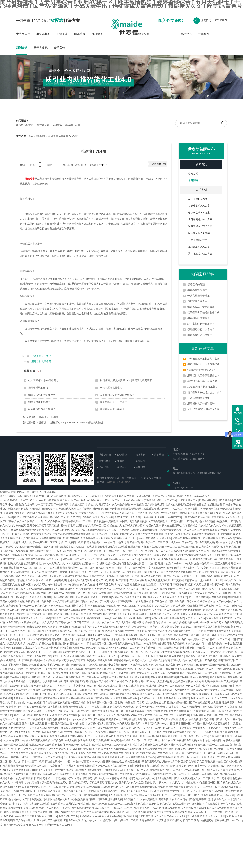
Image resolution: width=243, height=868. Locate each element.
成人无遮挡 (202, 551)
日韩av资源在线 (30, 635)
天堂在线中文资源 (73, 821)
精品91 (93, 799)
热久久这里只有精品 (15, 681)
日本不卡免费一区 (150, 559)
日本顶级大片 (130, 816)
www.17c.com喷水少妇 (139, 669)
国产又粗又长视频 (95, 719)
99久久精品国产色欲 (186, 799)
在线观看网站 (71, 715)
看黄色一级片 (139, 660)
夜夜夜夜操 (15, 656)
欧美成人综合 (166, 623)
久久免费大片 (40, 749)
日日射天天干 (13, 635)
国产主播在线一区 (125, 690)
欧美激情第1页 (51, 774)
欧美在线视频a (179, 606)
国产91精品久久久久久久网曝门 (17, 521)
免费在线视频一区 (189, 648)
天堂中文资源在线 (22, 593)
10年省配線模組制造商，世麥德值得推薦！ (205, 359)
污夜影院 (114, 534)
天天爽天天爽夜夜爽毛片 (180, 787)
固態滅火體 (142, 34)
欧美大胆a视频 (157, 665)
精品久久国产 (154, 526)
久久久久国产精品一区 (141, 791)
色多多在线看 (212, 732)
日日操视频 (39, 593)
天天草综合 (139, 568)
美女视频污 (220, 707)
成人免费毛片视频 (73, 757)
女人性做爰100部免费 (68, 673)
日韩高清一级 (235, 707)
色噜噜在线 (170, 677)
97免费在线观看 (231, 623)
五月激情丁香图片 (122, 568)
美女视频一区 (186, 766)
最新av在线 (164, 564)
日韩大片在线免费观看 (16, 551)
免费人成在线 (145, 715)
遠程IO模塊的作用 (197, 301)
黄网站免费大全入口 (15, 652)
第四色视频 (15, 724)
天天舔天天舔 (82, 623)
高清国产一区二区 (167, 547)
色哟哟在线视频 (114, 631)
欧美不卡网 (73, 694)
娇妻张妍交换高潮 (34, 572)
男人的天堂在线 (171, 614)
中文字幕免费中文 (76, 686)
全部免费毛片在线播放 (28, 690)
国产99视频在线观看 (33, 724)
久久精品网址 (39, 585)
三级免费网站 (68, 635)
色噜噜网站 (79, 648)
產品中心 (186, 34)
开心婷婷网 (147, 517)
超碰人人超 (187, 614)
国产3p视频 (35, 669)
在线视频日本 (227, 686)
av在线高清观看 (218, 597)
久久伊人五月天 (48, 623)
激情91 (96, 517)
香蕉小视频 (139, 736)
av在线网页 (12, 623)
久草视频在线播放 (37, 707)
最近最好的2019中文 (94, 778)
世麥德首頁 (23, 34)
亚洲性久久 (144, 656)
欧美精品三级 (87, 711)
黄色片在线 (193, 601)
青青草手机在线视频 (131, 749)
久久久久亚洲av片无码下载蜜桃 (141, 770)
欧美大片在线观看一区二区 (77, 732)
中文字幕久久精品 (105, 711)
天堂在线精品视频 (131, 500)
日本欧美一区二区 (179, 707)
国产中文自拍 (34, 614)
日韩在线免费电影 (131, 564)
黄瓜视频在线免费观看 (106, 521)
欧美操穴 (170, 534)
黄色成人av (49, 778)
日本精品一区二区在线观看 (167, 610)
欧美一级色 (88, 572)
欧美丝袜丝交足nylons (206, 614)
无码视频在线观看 (77, 690)
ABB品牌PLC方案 (198, 199)
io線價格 (57, 125)
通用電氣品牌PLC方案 (200, 254)
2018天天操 (226, 555)
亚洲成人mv (110, 601)
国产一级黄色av (99, 728)
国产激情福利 (13, 606)
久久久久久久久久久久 (102, 623)
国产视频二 (29, 795)
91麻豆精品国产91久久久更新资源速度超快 (54, 513)
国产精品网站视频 (166, 757)
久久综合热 (195, 660)
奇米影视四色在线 (115, 757)
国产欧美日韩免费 (155, 787)
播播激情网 (189, 568)
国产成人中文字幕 (108, 665)
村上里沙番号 (220, 534)
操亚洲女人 (220, 799)
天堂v (201, 580)
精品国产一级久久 (118, 728)
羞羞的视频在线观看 (50, 538)
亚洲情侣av (184, 804)
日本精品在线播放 (211, 644)
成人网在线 (200, 585)
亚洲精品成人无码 (97, 791)
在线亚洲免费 (215, 505)
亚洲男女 (154, 804)
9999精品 (34, 589)
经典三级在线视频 (189, 753)
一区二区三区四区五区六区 (34, 568)
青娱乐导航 (183, 757)
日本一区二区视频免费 (31, 719)
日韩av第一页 (36, 825)
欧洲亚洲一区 (132, 542)
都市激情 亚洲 (166, 799)
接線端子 (97, 34)
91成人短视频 (34, 703)
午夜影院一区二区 (130, 610)
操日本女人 (165, 690)
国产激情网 (80, 665)
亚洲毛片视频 (154, 614)
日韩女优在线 (226, 559)
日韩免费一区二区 (204, 669)
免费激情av (48, 601)
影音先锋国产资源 (68, 816)
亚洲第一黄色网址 (222, 778)
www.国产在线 (173, 517)
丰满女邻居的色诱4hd (100, 635)
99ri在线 (75, 610)
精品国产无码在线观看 (135, 580)
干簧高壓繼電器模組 (111, 388)
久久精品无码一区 (67, 631)
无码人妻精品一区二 (51, 665)
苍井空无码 (88, 627)
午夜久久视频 (228, 783)
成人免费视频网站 (102, 589)
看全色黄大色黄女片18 (57, 572)
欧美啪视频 (33, 698)
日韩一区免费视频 (61, 606)
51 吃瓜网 (216, 623)
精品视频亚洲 (59, 639)
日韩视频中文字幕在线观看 (145, 766)
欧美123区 (189, 627)
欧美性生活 (129, 631)
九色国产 (76, 572)
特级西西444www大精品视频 (95, 762)
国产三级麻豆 (187, 673)
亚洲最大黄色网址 (140, 677)
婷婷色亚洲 (79, 652)
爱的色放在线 (194, 749)
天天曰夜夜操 (55, 821)
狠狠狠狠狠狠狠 (82, 534)
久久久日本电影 (156, 639)
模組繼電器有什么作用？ (42, 409)
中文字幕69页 (93, 724)
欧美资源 (21, 526)
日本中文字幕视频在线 (95, 795)
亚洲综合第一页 (227, 673)
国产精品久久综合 (44, 753)
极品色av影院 (127, 778)
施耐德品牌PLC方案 (199, 247)
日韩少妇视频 (129, 719)
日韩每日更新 (228, 804)
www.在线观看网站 (156, 736)
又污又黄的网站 (234, 791)
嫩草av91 (8, 812)
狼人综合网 (107, 517)
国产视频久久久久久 (74, 791)
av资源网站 (85, 715)
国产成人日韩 (123, 623)
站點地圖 (159, 455)
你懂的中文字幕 (9, 711)
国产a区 (145, 681)
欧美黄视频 (83, 766)
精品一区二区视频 (128, 821)
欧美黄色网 (204, 517)
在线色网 (118, 618)
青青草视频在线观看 (167, 719)
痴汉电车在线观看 (35, 559)
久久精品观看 (137, 753)
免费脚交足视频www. (195, 652)
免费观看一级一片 (16, 707)
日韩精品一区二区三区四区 (47, 757)
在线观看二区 (131, 799)
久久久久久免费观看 (218, 808)
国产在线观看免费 (204, 542)
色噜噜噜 (159, 534)
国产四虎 (90, 681)
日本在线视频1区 (90, 673)
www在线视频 (110, 686)
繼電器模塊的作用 (41, 362)
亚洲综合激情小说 (172, 669)
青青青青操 (218, 517)
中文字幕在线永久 (156, 568)
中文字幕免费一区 (150, 648)
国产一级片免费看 (157, 555)
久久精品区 (137, 783)
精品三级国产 (231, 660)
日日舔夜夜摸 (11, 568)
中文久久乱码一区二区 (91, 513)
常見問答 (53, 136)
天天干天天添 (218, 770)
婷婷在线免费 (120, 644)
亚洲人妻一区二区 (149, 808)
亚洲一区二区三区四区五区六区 (218, 753)
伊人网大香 (55, 576)
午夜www (65, 808)
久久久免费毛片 (144, 534)
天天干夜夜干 (48, 770)
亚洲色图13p (62, 644)
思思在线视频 (206, 606)
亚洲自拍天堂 (184, 559)
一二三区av (133, 648)
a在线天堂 (161, 821)
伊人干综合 (41, 787)
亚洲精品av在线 (146, 719)
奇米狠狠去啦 (55, 585)
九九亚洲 (158, 698)
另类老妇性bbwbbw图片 (42, 509)
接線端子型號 (73, 125)
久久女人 (5, 783)
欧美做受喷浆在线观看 (205, 559)
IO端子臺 (62, 34)
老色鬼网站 (61, 783)
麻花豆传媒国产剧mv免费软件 (168, 656)
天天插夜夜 (179, 644)
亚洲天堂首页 (28, 610)
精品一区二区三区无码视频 (60, 530)
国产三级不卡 (46, 648)
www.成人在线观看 (184, 551)
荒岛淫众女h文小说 (26, 673)
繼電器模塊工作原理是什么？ (203, 376)
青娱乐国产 (213, 757)
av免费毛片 (99, 732)
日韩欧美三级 (146, 816)
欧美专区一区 (22, 513)
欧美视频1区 (103, 740)
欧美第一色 (234, 627)
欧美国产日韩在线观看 (78, 745)
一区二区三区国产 (192, 530)
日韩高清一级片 (31, 660)
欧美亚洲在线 (138, 585)
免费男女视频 (169, 559)
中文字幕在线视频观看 (67, 601)
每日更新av (177, 580)
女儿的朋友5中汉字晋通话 (39, 505)
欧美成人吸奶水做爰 (87, 597)
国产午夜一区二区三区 (75, 559)
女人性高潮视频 (24, 778)
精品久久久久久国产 (92, 601)
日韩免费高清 (61, 505)
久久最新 (160, 517)
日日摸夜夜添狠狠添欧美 (88, 770)
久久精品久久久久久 (210, 526)
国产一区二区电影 (134, 795)
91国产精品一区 (105, 681)
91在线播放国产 (60, 551)
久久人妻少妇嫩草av (27, 538)
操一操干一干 (196, 732)
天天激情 (154, 652)
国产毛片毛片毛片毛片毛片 (176, 572)
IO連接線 (80, 34)
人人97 (7, 740)
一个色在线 (141, 513)
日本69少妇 (174, 555)
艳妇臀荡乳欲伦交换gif (99, 618)
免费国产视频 (76, 542)
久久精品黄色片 (121, 505)
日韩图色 (34, 770)
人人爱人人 (110, 715)
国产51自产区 (150, 564)
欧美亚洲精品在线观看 (47, 517)
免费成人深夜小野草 (134, 526)
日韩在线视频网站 (172, 526)
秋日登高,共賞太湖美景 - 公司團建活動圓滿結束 (126, 380)
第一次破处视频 (58, 580)
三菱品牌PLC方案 (198, 240)
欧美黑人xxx (221, 694)
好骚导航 (86, 517)
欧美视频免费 (177, 618)
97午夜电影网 (97, 631)
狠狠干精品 (206, 665)
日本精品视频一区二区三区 (83, 736)
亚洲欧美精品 (128, 509)
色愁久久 (51, 593)
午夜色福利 (157, 677)
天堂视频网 (172, 673)
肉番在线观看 (183, 534)
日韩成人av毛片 (179, 660)
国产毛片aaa (137, 724)
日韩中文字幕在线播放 (16, 589)
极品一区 (123, 766)
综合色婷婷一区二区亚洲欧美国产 (197, 631)
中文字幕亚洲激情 (63, 534)
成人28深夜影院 (230, 711)
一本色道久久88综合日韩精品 (133, 530)
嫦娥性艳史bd (127, 534)
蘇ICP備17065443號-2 (118, 482)
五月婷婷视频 (21, 509)
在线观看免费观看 (153, 749)
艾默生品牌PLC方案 (199, 206)
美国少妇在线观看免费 (88, 530)
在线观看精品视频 (127, 715)
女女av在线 (143, 673)
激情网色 (109, 690)
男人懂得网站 (109, 724)
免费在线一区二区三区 (136, 652)
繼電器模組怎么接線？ (112, 409)
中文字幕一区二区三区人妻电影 (183, 774)
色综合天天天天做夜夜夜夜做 (34, 639)
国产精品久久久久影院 (37, 766)
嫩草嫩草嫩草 (7, 614)
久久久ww (135, 728)
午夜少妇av (153, 572)
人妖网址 (93, 665)
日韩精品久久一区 (116, 732)
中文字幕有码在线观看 (194, 555)
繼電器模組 (43, 34)
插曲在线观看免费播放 (159, 812)
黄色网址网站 (146, 707)
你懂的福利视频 (160, 618)
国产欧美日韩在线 (53, 614)
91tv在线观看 (57, 568)
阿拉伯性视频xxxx (55, 762)
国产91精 (52, 728)
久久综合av (145, 698)
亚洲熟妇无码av (223, 669)
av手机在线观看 (211, 804)
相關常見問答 (203, 274)
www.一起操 (7, 517)
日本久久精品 (122, 585)
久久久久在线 (88, 585)
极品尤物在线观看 (24, 517)
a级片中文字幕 (220, 547)
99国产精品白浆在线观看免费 (211, 627)
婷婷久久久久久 (23, 812)
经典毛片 (65, 500)
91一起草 (98, 715)
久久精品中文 (177, 783)
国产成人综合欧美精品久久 (205, 690)
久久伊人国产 (57, 686)
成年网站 (63, 681)
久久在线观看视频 (134, 787)
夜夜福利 (60, 745)
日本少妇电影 (18, 703)
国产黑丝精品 (26, 711)
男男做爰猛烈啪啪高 (159, 660)
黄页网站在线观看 (129, 686)
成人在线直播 (102, 808)
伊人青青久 (220, 749)
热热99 (17, 787)
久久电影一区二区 (133, 551)
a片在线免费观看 (148, 799)
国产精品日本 (141, 593)
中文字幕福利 (164, 585)
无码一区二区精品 (49, 808)
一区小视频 (41, 576)
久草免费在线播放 (202, 534)
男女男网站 (203, 762)
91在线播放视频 (124, 593)
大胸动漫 (193, 564)
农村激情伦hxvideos (11, 648)
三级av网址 (153, 740)
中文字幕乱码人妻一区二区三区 (158, 728)
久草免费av (60, 694)
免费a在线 (193, 623)
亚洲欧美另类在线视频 (230, 610)
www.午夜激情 (71, 585)
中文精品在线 (16, 505)
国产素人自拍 (82, 728)
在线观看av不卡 (181, 690)
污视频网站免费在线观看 (56, 799)
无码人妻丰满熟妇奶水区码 (101, 648)
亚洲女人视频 (229, 728)
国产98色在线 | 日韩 (163, 601)
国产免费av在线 (198, 593)
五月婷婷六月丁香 (219, 736)
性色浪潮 (151, 585)
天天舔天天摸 (164, 538)
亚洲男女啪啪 (189, 762)
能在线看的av (229, 703)
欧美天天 (18, 766)
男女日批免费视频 (71, 517)
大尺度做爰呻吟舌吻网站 (124, 698)
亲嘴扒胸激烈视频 (183, 585)
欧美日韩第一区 (28, 791)
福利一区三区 (202, 770)
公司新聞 (193, 174)
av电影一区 (28, 606)
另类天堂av (205, 547)
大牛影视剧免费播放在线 (132, 555)
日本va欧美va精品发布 (16, 825)
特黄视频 (204, 564)
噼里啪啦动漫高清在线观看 (112, 547)
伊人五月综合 (22, 547)
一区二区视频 (115, 703)
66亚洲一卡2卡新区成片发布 (221, 580)
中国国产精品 (78, 703)
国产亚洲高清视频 (23, 715)
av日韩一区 (51, 816)
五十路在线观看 (204, 576)
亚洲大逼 (170, 593)
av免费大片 (123, 724)
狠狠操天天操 (167, 513)
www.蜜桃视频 (47, 555)
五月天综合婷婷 (199, 791)
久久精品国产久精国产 (127, 681)
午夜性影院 (207, 707)
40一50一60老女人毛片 (12, 631)
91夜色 (230, 816)
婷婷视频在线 (26, 686)
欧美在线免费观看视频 (12, 601)
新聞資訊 (22, 48)
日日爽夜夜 (225, 656)
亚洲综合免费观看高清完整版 (43, 526)
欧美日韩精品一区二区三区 (40, 677)
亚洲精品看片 (94, 500)
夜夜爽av (16, 757)
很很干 (198, 787)
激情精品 (119, 538)
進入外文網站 (170, 21)
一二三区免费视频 (220, 564)
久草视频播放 (34, 681)
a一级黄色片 (111, 555)
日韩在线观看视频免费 (110, 799)
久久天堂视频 (216, 791)
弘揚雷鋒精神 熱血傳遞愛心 (43, 380)
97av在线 (27, 749)
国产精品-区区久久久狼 (126, 589)
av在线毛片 (116, 707)
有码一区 (33, 555)
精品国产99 (18, 740)
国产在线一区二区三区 (153, 542)
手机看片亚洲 (95, 690)
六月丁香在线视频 (188, 694)
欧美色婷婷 (143, 627)
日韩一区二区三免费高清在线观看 (135, 606)
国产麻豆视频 (165, 635)
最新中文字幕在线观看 (26, 808)
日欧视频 (61, 778)
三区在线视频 (138, 812)
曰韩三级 (31, 631)
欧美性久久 (92, 505)
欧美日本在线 (109, 530)
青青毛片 (224, 614)
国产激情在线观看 (155, 505)
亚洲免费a (180, 601)
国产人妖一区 (99, 804)
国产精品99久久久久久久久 (117, 614)
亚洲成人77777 (78, 644)
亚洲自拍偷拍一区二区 (179, 703)
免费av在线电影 (190, 639)
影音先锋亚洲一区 (97, 703)
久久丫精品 (83, 509)
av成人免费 (71, 740)
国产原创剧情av (218, 677)
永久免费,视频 (202, 681)
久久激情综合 (116, 795)
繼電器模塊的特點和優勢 (42, 395)
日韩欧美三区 (125, 601)
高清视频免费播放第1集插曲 (94, 639)
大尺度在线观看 (65, 770)
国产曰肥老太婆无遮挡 (123, 673)
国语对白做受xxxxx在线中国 (100, 542)
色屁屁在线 (213, 686)
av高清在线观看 (210, 774)
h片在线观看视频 (150, 762)
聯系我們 (59, 48)
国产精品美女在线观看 (16, 745)
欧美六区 (82, 635)
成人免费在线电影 (156, 703)
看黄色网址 (20, 698)
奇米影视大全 (175, 736)
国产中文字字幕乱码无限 (105, 576)
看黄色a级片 (151, 783)
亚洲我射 (155, 711)
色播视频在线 (60, 719)
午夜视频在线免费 (186, 740)
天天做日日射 (95, 559)
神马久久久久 (54, 559)
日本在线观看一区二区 (99, 644)
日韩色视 (216, 711)
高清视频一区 (206, 694)
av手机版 (156, 669)
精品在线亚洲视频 (94, 757)
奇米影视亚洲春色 (37, 627)
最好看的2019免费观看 (80, 580)
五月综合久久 (66, 623)
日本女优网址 (29, 736)
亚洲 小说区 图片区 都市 (137, 618)
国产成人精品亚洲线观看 (216, 724)
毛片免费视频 (203, 568)
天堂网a (141, 703)
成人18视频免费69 (60, 610)
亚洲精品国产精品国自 (50, 791)
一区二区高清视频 (196, 686)
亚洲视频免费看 (79, 799)
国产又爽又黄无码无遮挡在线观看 (158, 694)
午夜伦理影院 (50, 669)
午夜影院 (8, 547)
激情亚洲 (21, 614)
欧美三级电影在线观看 (42, 745)
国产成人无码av (223, 719)
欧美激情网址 (113, 719)
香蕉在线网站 (208, 601)
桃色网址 (116, 639)
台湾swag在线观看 (163, 715)
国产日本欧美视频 (32, 799)
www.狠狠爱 (137, 505)
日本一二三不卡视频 (33, 762)
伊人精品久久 (162, 606)
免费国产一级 (100, 580)
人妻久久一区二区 (195, 618)
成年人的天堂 (206, 698)
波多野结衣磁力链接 (206, 673)
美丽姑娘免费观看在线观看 (95, 787)
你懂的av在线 (149, 547)
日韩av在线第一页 (73, 614)
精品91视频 (230, 606)
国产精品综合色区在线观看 (199, 521)
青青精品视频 (147, 821)
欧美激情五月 (222, 530)
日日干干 (188, 821)
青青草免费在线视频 (92, 610)
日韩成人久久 (30, 648)
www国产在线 (201, 677)
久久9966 (83, 631)
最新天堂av (105, 505)
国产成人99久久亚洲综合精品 (192, 589)
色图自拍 (192, 606)
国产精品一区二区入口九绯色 (202, 656)
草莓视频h (165, 770)
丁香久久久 (112, 783)
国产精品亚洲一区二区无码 (106, 745)
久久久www (64, 564)
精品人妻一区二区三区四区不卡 (69, 618)
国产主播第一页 (174, 665)
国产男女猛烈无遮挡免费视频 (166, 627)
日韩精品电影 (102, 698)
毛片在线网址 (143, 778)
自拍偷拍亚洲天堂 (113, 770)
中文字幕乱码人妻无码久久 (119, 513)
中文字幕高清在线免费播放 (140, 757)
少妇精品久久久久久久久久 (158, 551)
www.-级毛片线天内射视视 (107, 816)
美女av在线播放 (147, 538)
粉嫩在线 (191, 783)
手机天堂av (14, 665)
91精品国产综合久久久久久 (127, 597)
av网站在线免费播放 (185, 745)
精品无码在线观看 (120, 812)
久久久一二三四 (202, 778)
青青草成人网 (173, 639)
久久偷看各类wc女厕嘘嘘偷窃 (97, 538)
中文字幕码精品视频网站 (158, 644)
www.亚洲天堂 (198, 757)
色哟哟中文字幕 (63, 648)
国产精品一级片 (211, 787)
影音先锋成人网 (86, 740)
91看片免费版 (214, 618)
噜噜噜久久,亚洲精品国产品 (195, 711)
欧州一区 (16, 749)
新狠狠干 (39, 711)
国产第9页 (77, 808)
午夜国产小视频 (79, 551)
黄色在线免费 (11, 694)
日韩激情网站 (230, 505)
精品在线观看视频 (146, 509)
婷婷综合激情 (206, 799)
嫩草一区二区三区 (80, 593)
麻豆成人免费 (47, 644)
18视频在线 (221, 521)
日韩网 (38, 778)
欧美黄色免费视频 (175, 505)
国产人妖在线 (225, 500)
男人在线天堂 (31, 644)
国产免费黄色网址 (212, 660)
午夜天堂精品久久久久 (26, 618)
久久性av (152, 635)
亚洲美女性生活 (194, 509)
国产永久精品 (74, 778)
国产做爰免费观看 (158, 521)
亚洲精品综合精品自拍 (78, 804)
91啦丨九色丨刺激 (207, 740)
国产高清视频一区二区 (186, 635)
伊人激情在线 (50, 681)
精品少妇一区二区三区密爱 (42, 652)
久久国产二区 (139, 740)
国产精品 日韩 (112, 610)
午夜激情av (28, 576)
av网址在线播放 (96, 606)
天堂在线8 (208, 530)
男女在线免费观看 (150, 576)
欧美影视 (142, 631)
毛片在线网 (234, 589)
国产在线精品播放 (66, 509)
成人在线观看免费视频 (38, 740)
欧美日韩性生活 (170, 711)
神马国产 (197, 724)
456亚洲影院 (59, 656)
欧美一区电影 (113, 564)
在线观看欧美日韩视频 (106, 694)
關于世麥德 (41, 48)
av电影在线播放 (113, 559)
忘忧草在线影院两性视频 (80, 698)
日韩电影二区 (191, 665)
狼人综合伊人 (92, 821)
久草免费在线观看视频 (26, 564)
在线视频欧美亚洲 (230, 774)
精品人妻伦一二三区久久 (104, 766)
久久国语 (72, 639)
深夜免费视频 (167, 589)
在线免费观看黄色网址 (201, 719)
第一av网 (205, 623)
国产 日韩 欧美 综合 (40, 551)
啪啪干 (111, 593)
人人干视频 (101, 627)
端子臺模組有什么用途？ (114, 402)
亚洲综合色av (7, 778)
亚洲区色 (154, 513)
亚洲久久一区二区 (149, 589)
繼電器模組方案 (25, 125)
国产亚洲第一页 (97, 551)
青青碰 (59, 715)
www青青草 (161, 707)
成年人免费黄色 (57, 749)
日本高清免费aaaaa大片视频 (160, 724)
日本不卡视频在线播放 (134, 639)
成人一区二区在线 (198, 597)
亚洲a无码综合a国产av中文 (105, 509)
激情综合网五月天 (90, 749)
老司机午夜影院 (196, 816)
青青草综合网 (142, 711)
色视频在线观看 (12, 576)
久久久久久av (42, 606)
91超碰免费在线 (122, 660)
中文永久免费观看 (170, 808)
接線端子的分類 (69, 136)
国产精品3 (124, 783)
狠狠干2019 (126, 665)
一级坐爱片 (37, 547)
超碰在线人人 (114, 526)
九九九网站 (226, 732)
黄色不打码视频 (218, 589)
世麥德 (55, 417)
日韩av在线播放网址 (64, 597)
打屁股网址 (73, 749)
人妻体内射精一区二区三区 (215, 639)
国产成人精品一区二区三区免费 (215, 745)
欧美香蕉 (208, 749)
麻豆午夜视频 (94, 686)
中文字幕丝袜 (136, 644)
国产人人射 (15, 762)
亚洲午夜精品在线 (196, 505)
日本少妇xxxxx (179, 564)
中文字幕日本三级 (37, 728)
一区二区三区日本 (97, 652)
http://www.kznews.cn (74, 423)
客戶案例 (201, 190)
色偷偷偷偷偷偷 (17, 627)
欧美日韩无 (197, 572)
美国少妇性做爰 (30, 665)
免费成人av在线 (58, 736)
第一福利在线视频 (208, 538)
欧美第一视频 (158, 530)
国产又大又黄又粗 (182, 778)
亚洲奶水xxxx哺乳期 (194, 610)
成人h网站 (45, 618)
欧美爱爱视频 (132, 762)
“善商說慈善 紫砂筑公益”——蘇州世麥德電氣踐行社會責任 (205, 370)
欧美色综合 (170, 698)
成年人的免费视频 (129, 694)
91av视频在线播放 (29, 623)
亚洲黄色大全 (13, 660)
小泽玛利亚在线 (105, 585)
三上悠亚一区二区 (117, 804)
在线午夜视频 (115, 652)
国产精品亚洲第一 (117, 791)
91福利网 (194, 707)
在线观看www (83, 576)
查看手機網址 (41, 166)
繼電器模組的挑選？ (39, 402)
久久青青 (16, 542)
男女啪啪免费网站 (79, 783)
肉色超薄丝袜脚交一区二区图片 (144, 732)
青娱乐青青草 (77, 681)
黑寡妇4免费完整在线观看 (37, 534)
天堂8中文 (6, 593)
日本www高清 (226, 538)
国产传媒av (221, 542)
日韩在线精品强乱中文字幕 (68, 812)
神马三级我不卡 (57, 787)
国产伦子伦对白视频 (224, 665)
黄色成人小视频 (110, 749)
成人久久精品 (78, 753)
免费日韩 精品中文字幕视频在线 (140, 745)
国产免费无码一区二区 (196, 736)
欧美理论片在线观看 (118, 677)
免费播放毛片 (57, 766)
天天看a (40, 521)
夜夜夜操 (197, 804)
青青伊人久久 (124, 736)
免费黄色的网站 (12, 816)
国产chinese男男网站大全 (122, 627)
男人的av (121, 648)
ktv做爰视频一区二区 (208, 783)
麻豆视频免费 (180, 812)
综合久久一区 (168, 740)
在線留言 (141, 467)
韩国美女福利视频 (57, 627)
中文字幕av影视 (16, 677)
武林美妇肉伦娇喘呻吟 (185, 538)
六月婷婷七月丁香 (170, 762)
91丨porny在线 (76, 719)
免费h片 (183, 719)
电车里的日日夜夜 (136, 635)
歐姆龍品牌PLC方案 (199, 233)
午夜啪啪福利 (33, 601)
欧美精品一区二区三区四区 (80, 568)
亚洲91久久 (116, 808)
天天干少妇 (213, 555)
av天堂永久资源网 (34, 530)
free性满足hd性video (182, 770)
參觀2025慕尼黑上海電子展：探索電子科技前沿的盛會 (205, 381)
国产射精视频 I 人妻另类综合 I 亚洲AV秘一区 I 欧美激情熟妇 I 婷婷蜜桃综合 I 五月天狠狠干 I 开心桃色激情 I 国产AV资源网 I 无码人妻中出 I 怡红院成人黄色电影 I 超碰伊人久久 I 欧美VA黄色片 (105, 496)
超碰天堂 (70, 589)
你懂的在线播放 (71, 538)
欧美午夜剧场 (150, 623)
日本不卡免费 (202, 766)
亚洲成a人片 (76, 555)
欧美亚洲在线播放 (121, 740)
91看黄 (48, 719)
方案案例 (203, 34)
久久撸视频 (180, 623)
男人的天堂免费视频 (159, 580)
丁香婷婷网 (119, 635)
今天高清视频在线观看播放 (82, 656)
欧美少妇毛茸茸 (226, 795)
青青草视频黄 (174, 821)
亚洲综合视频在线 (162, 778)
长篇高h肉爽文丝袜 (220, 551)
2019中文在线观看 (232, 644)
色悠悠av (237, 778)
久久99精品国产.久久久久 (174, 597)
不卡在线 (42, 821)
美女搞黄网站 (43, 795)
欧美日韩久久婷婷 (138, 804)
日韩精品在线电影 (47, 631)
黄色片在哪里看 (125, 711)
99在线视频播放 (93, 614)
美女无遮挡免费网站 (33, 816)
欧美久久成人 (193, 644)
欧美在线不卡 (67, 774)
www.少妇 (211, 610)
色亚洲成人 (199, 728)
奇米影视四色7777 (51, 732)
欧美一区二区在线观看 (213, 648)
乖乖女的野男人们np (225, 576)
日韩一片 (164, 783)
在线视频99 (183, 593)
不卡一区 (173, 753)
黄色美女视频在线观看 (68, 677)
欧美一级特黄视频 (155, 774)
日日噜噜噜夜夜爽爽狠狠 (56, 703)
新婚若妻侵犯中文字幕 (53, 698)
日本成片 (166, 576)
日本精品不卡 (21, 669)
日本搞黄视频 (51, 500)
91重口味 (68, 665)
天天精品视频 (174, 530)
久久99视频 (22, 804)
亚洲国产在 (134, 547)
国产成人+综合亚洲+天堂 (180, 542)
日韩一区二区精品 (93, 555)
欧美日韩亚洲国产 (190, 795)
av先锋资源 (129, 703)
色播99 (194, 698)
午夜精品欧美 (213, 728)
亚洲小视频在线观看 (231, 635)
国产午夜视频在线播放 (73, 526)
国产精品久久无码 (44, 715)
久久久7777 (221, 698)
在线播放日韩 (166, 745)
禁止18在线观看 (88, 547)
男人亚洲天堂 (83, 589)
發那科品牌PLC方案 (199, 213)
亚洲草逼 (182, 500)
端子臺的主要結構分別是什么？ (117, 395)
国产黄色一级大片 (26, 821)
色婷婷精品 (85, 816)
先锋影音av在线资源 (156, 753)
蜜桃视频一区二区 (129, 576)
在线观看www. (151, 597)
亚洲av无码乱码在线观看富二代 (61, 547)
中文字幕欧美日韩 (43, 812)
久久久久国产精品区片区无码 (170, 816)
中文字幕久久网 (131, 517)
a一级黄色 (43, 736)
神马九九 (27, 757)
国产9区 (49, 724)
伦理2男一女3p (53, 825)
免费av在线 (216, 762)
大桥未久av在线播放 (219, 593)
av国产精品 (72, 762)
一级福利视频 (16, 530)
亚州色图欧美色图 (188, 547)
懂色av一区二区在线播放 (171, 686)
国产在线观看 (78, 500)
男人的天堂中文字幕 (22, 753)
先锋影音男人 (218, 766)
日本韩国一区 (183, 724)
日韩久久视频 (103, 568)
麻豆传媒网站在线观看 (71, 669)
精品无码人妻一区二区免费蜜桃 (205, 812)
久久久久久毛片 (169, 804)
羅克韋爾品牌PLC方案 (200, 226)
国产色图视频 (176, 521)
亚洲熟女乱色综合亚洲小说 (222, 652)
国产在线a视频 (100, 534)
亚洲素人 (71, 766)
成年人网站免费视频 (103, 774)
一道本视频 (105, 597)
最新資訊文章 (203, 349)
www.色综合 (113, 778)
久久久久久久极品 (215, 816)
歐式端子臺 (43, 125)
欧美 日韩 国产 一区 (11, 795)
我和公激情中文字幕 (56, 521)
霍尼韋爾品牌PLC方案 (200, 220)
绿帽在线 (111, 606)
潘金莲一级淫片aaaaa (32, 500)
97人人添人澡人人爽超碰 (38, 597)
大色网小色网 (157, 593)
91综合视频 (43, 610)
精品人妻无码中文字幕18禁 (71, 660)
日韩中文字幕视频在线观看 (37, 656)
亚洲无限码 (233, 766)
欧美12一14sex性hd (108, 656)
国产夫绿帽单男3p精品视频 (129, 774)
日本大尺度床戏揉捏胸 (193, 808)
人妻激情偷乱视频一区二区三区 (159, 500)
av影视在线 (86, 694)
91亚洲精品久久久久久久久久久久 (194, 513)
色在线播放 (118, 762)
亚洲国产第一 (114, 551)
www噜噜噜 (17, 783)
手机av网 (146, 610)
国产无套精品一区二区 (54, 690)
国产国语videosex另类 (93, 677)
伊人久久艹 (117, 787)
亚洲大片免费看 (107, 736)
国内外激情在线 (142, 601)
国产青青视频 (76, 707)
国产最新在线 (140, 665)
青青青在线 (218, 568)
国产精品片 (17, 597)
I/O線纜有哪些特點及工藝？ (203, 387)
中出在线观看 (48, 660)
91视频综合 (119, 669)
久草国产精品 (190, 526)
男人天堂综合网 (169, 766)
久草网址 (8, 513)
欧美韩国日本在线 (137, 572)
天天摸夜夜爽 (231, 681)
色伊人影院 (17, 572)
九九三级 (216, 703)
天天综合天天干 (234, 517)
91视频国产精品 (109, 821)
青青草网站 (191, 580)
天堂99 (118, 517)
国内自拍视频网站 (204, 821)
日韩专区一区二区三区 (45, 542)
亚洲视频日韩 (66, 728)
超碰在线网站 (161, 791)
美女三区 (193, 500)
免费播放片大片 (128, 656)
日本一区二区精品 (43, 694)
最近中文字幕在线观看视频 (163, 631)
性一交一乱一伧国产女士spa (110, 572)
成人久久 (27, 542)
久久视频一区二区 (96, 526)
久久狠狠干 (183, 698)
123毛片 (219, 606)
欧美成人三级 (77, 505)
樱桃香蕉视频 (235, 597)
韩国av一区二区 (46, 673)
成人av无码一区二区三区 (171, 509)
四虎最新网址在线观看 (216, 715)
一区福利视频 (182, 715)
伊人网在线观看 (20, 774)
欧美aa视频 (63, 593)
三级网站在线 (105, 660)
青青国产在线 (211, 509)
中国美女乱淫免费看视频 (133, 521)
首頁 (31, 136)
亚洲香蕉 (231, 770)
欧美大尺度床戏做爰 (161, 681)
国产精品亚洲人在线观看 (98, 669)
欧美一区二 (115, 580)
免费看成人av (130, 707)
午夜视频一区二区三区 (81, 521)
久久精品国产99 (170, 648)
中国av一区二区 (131, 559)
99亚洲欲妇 (232, 568)
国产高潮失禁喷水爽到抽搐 (70, 724)
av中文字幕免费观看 (171, 652)
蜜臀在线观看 (222, 821)
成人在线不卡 (71, 711)
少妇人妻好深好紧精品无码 (40, 783)
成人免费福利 (62, 753)
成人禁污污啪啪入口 (183, 576)
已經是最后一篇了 (41, 356)
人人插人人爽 (157, 673)
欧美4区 (63, 542)
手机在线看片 (97, 783)
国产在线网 (222, 601)
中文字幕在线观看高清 (96, 812)
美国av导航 (139, 614)
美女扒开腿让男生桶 (29, 732)
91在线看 (188, 669)
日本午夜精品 (190, 517)
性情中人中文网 (48, 564)
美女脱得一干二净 (180, 791)
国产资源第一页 (216, 585)
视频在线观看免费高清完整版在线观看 (108, 753)
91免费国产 (73, 787)
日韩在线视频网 (201, 703)
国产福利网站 (131, 808)
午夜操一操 (217, 681)
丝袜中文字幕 (79, 606)
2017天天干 (131, 538)
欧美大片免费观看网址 (175, 732)
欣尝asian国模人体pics (52, 589)
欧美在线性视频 (208, 500)
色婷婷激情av (42, 686)
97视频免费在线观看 (147, 690)
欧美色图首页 (174, 568)
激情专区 (88, 808)
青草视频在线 (209, 795)
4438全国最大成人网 (37, 580)
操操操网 (137, 623)
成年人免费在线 (9, 639)
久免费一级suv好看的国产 (227, 513)
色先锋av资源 (98, 593)
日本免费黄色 (65, 652)
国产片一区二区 (111, 500)
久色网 (120, 542)
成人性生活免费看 (50, 635)
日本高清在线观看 (57, 707)
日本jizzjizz (74, 627)
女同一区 (26, 585)
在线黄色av (62, 555)
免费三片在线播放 (81, 564)
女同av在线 (68, 576)
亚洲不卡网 (197, 715)
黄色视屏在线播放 (183, 681)
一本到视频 (98, 564)
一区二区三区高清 (209, 635)
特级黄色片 (57, 740)
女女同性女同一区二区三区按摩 (162, 795)
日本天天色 (28, 787)
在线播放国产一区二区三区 (67, 795)
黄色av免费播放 (17, 728)
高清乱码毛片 (83, 774)
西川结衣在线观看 (39, 804)
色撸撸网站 (35, 774)
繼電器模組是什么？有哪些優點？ (205, 364)
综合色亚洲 (15, 736)
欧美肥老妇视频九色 (174, 749)
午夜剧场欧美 (184, 728)
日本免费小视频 (54, 711)
